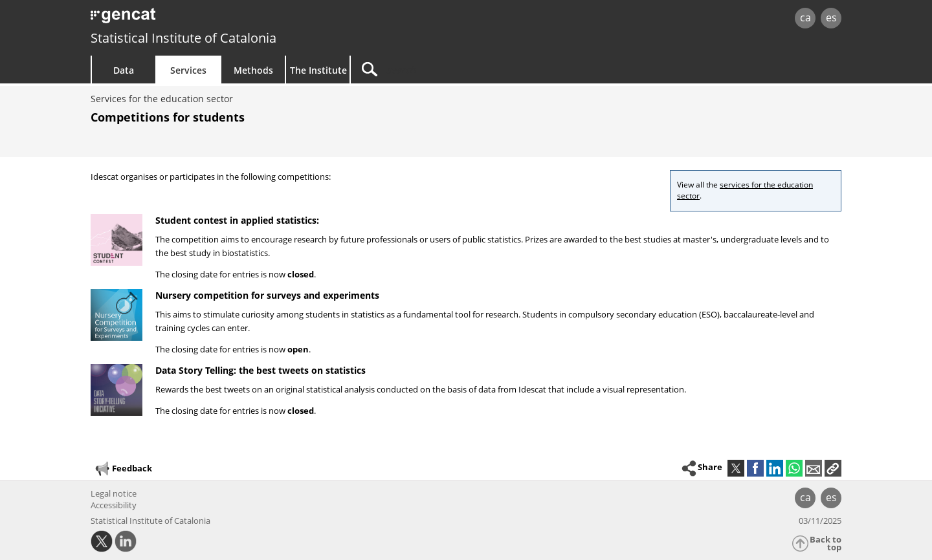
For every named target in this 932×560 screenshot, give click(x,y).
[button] (833, 468)
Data (124, 70)
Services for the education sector (162, 99)
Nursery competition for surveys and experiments (267, 295)
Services (188, 70)
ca (805, 17)
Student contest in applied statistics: (237, 220)
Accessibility (114, 505)
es (831, 17)
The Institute (318, 70)
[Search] (461, 70)
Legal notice (114, 493)
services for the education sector (745, 190)
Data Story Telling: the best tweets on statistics (261, 370)
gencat (241, 19)
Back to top (826, 544)
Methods (253, 70)
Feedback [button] (123, 469)
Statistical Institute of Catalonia (183, 38)
